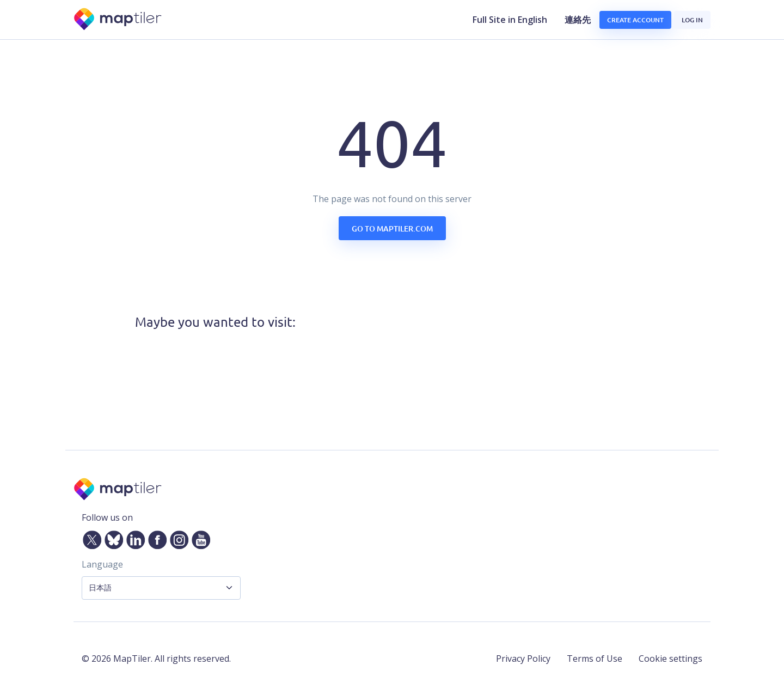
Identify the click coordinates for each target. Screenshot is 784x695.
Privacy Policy (523, 659)
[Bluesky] (112, 538)
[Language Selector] (161, 588)
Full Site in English (510, 20)
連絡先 (578, 20)
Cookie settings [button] (670, 659)
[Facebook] (155, 538)
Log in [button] (692, 20)
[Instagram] (177, 538)
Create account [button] (635, 20)
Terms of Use (595, 659)
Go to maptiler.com (392, 228)
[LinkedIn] (133, 538)
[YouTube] (199, 538)
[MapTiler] (118, 20)
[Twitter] (90, 538)
